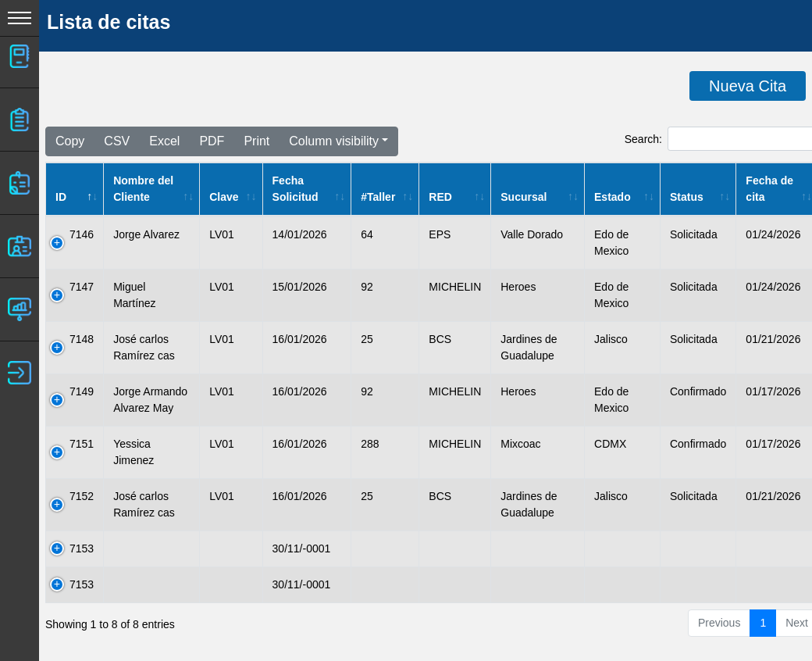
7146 (82, 234)
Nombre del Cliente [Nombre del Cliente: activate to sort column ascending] (143, 189)
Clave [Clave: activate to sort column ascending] (224, 197)
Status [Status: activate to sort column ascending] (687, 197)
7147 (82, 287)
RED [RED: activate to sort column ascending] (440, 197)
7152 (82, 496)
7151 (82, 444)
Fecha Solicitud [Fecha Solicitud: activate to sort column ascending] (296, 189)
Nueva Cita (748, 86)
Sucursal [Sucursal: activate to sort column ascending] (524, 197)
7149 (82, 391)
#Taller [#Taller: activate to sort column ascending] (378, 197)
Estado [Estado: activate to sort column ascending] (613, 197)
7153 (82, 548)
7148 (82, 339)
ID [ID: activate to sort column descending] (61, 197)
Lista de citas (109, 22)
